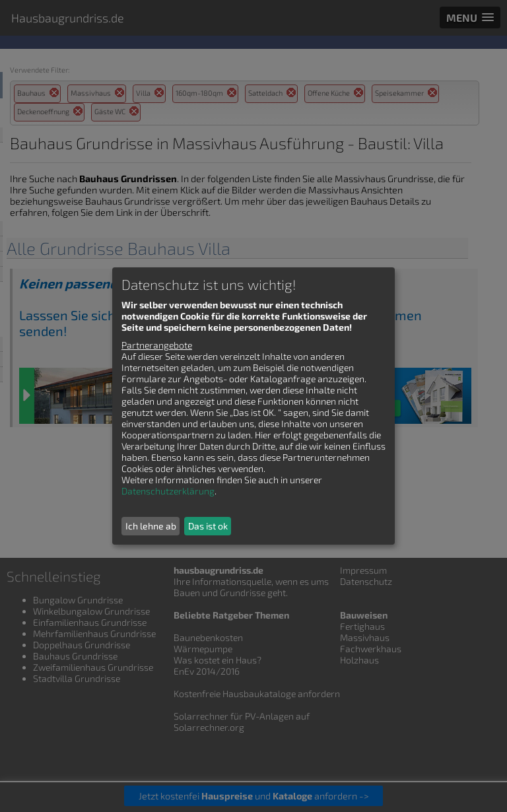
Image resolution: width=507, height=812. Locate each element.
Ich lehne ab (151, 526)
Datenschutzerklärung (168, 491)
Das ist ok (208, 526)
